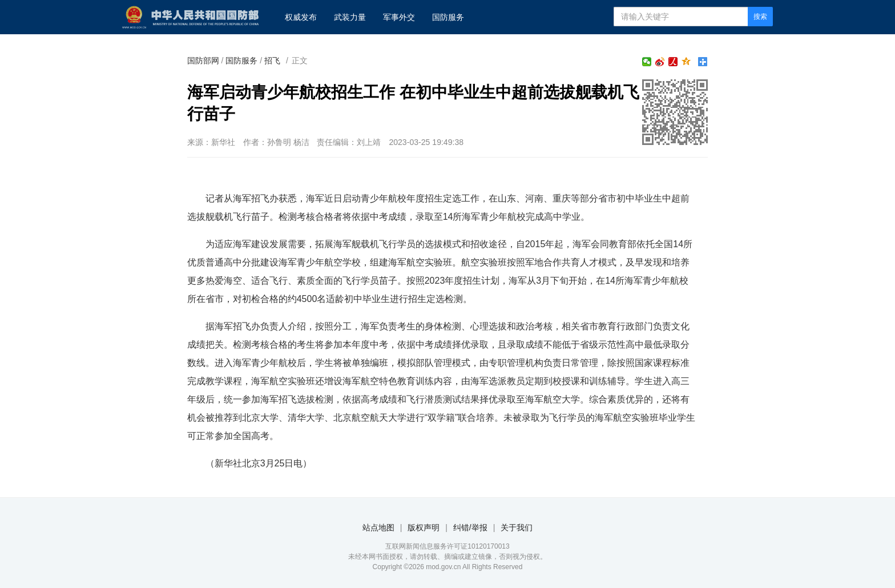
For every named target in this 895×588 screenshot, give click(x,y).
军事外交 (399, 17)
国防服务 (448, 17)
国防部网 (203, 61)
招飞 (272, 61)
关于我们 (517, 527)
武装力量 (350, 17)
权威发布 (301, 17)
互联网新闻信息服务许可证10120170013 (447, 546)
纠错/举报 (470, 527)
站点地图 (378, 527)
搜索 (760, 17)
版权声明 (424, 527)
